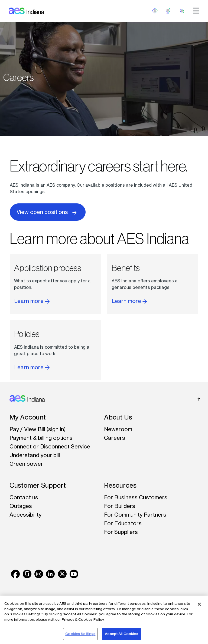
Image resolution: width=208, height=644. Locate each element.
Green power (26, 464)
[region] (104, 620)
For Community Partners (135, 515)
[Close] (199, 604)
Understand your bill (35, 455)
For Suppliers (121, 532)
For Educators (123, 523)
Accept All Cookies (121, 634)
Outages (21, 506)
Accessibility (25, 515)
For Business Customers (136, 497)
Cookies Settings (80, 634)
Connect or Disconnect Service (50, 446)
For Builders (120, 506)
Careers (115, 438)
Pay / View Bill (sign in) (38, 429)
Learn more (32, 301)
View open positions (48, 212)
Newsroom (118, 429)
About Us (118, 417)
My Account (28, 417)
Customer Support (38, 485)
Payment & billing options (41, 438)
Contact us (24, 497)
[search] (182, 11)
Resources (120, 485)
